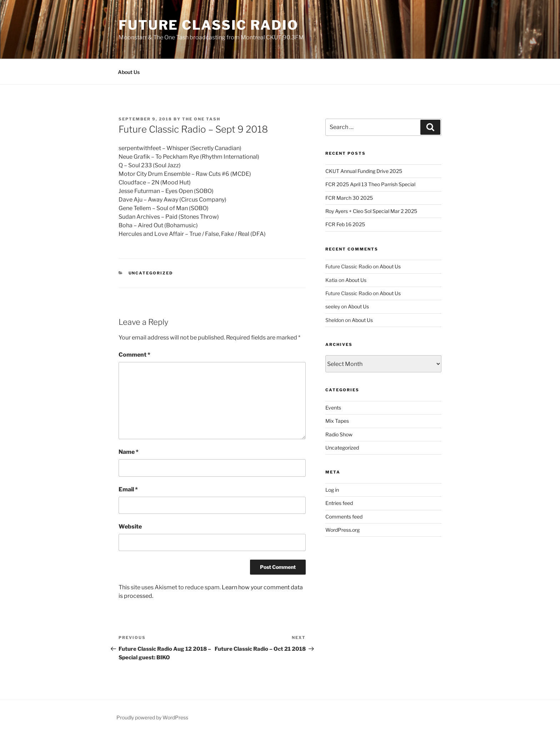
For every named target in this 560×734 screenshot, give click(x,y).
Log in (332, 490)
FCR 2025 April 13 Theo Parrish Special (370, 184)
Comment (134, 355)
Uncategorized (151, 273)
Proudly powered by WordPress (152, 717)
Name (129, 452)
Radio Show (339, 434)
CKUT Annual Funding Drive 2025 (364, 171)
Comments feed (344, 517)
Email (128, 489)
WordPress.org (342, 530)
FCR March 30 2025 (349, 198)
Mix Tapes (337, 421)
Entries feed (339, 503)
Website (130, 527)
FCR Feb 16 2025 (345, 224)
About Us (129, 72)
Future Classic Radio (209, 25)
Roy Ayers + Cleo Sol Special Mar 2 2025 (371, 211)
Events (333, 408)
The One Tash (201, 119)
